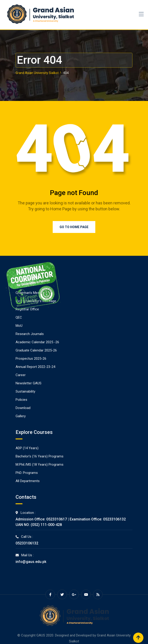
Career (21, 375)
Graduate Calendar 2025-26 (36, 350)
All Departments (28, 481)
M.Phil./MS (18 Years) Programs (40, 465)
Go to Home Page (74, 227)
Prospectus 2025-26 (31, 359)
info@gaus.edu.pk (31, 562)
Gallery (21, 416)
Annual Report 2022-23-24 (35, 367)
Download (23, 408)
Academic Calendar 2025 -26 (37, 342)
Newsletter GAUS (29, 383)
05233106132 (27, 543)
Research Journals (30, 334)
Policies (21, 400)
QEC (19, 317)
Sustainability (25, 391)
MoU (19, 326)
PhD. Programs (27, 473)
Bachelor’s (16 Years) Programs (40, 456)
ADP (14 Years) (27, 448)
